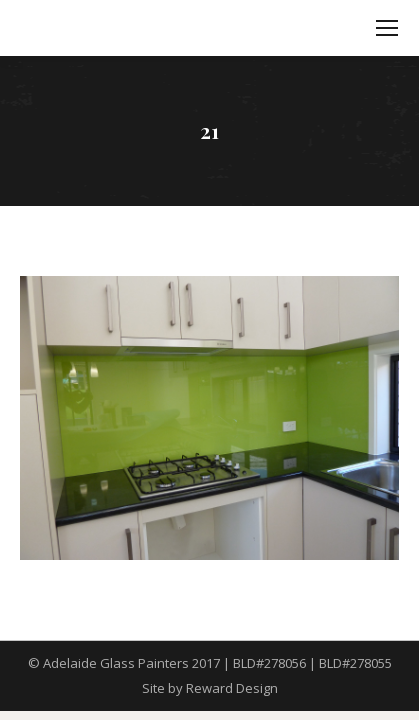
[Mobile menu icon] (387, 28)
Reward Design (232, 688)
